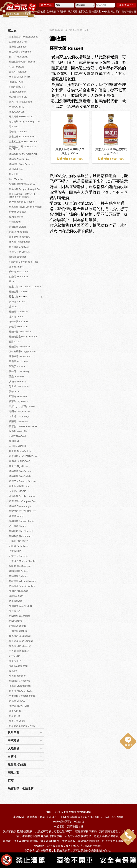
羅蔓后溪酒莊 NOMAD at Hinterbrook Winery (22, 195)
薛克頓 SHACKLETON (21, 646)
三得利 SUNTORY (19, 541)
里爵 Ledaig (15, 342)
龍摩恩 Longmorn (18, 47)
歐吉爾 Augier (16, 267)
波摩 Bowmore (17, 516)
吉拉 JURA (15, 656)
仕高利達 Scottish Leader (22, 496)
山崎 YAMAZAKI (17, 436)
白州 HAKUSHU (17, 446)
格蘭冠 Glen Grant (19, 312)
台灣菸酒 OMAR (18, 626)
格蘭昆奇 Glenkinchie (20, 347)
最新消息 (83, 12)
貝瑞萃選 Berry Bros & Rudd (24, 262)
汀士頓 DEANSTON (19, 386)
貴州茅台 (14, 732)
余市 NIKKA (15, 551)
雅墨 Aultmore (16, 376)
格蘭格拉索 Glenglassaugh (23, 337)
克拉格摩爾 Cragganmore (22, 351)
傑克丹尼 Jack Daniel (20, 636)
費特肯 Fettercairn (18, 272)
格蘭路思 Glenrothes (20, 616)
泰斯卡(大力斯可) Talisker (22, 406)
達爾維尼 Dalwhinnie (20, 356)
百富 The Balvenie (19, 556)
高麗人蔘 (14, 773)
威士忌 (12, 30)
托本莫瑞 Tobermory (20, 237)
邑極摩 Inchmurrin (18, 361)
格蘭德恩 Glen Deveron (21, 164)
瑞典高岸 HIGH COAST (21, 117)
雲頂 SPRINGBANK (19, 252)
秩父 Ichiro (15, 174)
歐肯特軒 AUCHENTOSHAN (24, 456)
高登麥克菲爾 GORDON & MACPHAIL (23, 148)
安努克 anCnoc (17, 302)
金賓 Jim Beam (17, 721)
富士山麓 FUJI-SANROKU (23, 137)
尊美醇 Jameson (18, 676)
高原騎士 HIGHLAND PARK (23, 426)
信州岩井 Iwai (16, 169)
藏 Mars (13, 307)
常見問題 (73, 12)
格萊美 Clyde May (18, 401)
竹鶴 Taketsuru (17, 67)
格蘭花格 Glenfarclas (20, 471)
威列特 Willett (16, 217)
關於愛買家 (95, 12)
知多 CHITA (15, 661)
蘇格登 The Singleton (20, 566)
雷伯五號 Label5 (18, 227)
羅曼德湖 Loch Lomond (21, 641)
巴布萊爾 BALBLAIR (20, 247)
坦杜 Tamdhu (16, 179)
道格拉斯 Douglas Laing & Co (24, 122)
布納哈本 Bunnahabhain (21, 521)
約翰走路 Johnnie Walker (22, 586)
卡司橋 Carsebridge (19, 416)
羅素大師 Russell (18, 297)
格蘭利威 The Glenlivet (21, 531)
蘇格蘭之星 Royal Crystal (22, 726)
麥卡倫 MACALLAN (19, 486)
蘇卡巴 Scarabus (18, 212)
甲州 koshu (15, 222)
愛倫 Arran (15, 391)
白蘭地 (12, 756)
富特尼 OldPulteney (19, 371)
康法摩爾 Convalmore (20, 52)
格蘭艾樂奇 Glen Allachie (22, 62)
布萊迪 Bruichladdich (20, 686)
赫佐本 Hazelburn (18, 72)
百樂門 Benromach (19, 277)
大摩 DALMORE (17, 491)
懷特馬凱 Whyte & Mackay (23, 581)
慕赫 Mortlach (16, 596)
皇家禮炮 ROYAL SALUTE (23, 511)
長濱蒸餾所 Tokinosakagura (23, 37)
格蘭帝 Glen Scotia (19, 159)
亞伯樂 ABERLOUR (19, 591)
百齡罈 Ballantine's (19, 546)
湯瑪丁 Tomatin (17, 366)
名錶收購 (51, 12)
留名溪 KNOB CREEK (21, 691)
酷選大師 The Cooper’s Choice (25, 287)
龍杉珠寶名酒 (129, 12)
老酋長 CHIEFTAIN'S (20, 77)
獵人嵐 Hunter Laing (20, 242)
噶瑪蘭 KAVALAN (18, 431)
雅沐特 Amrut (16, 317)
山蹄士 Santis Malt (19, 42)
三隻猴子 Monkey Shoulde (23, 561)
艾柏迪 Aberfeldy (18, 381)
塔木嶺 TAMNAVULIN (20, 451)
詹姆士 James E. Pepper (22, 202)
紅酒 (11, 781)
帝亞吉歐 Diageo (18, 526)
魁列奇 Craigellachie (20, 411)
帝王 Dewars (16, 601)
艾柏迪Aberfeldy (17, 92)
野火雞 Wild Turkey (19, 651)
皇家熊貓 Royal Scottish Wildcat (26, 207)
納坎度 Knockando (19, 232)
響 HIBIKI (14, 441)
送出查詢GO (126, 5)
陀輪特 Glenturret (18, 132)
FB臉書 (106, 12)
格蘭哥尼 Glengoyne (20, 681)
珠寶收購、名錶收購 (21, 789)
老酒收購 (40, 12)
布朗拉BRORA (17, 82)
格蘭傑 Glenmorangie (20, 506)
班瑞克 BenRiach (18, 396)
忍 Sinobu (14, 127)
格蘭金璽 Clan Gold (19, 292)
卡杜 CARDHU (17, 107)
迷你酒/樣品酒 (17, 765)
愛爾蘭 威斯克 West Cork (22, 184)
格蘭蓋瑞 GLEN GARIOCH (23, 154)
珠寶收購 (62, 12)
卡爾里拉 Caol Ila (18, 631)
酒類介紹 (30, 12)
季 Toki (13, 282)
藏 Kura (13, 671)
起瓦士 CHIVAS (17, 701)
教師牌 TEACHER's (19, 706)
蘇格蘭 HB (15, 716)
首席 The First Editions (21, 102)
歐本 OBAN (15, 711)
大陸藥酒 (14, 748)
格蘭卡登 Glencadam (20, 332)
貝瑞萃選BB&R (17, 87)
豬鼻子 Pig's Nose (18, 466)
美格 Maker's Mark (19, 666)
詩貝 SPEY (15, 611)
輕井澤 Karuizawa (18, 57)
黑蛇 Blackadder (18, 257)
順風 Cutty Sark (17, 112)
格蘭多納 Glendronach (21, 536)
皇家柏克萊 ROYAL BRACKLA (25, 142)
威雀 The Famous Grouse (22, 481)
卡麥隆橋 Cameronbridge (22, 696)
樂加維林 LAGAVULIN (21, 606)
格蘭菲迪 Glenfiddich (20, 476)
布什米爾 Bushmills (19, 322)
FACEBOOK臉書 (114, 817)
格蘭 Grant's (15, 621)
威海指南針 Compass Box (22, 501)
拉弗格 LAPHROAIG (20, 461)
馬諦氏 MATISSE (18, 97)
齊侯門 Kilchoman (18, 327)
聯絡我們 (116, 12)
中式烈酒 (14, 740)
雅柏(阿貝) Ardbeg (19, 571)
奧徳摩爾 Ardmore (18, 576)
